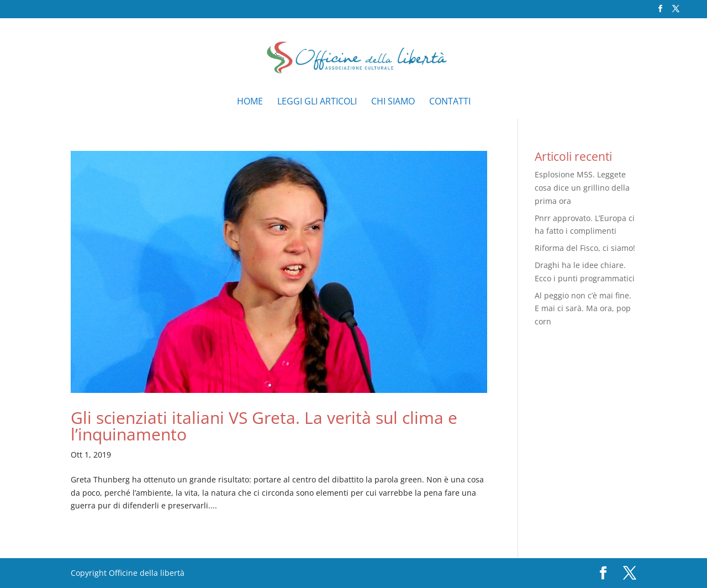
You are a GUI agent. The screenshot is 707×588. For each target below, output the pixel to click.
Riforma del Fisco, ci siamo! (585, 248)
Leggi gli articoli (317, 102)
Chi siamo (393, 102)
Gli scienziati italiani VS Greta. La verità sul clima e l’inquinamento (264, 426)
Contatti (450, 102)
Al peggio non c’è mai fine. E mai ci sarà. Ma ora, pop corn (583, 309)
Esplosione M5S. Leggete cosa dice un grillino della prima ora (582, 188)
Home (250, 102)
